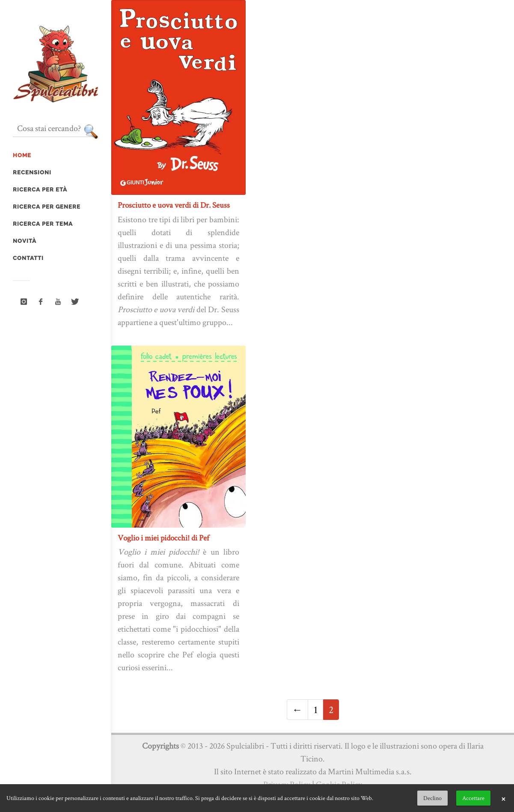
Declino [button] (432, 798)
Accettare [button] (473, 798)
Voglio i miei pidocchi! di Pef (163, 538)
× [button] (503, 798)
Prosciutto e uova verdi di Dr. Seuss (174, 205)
